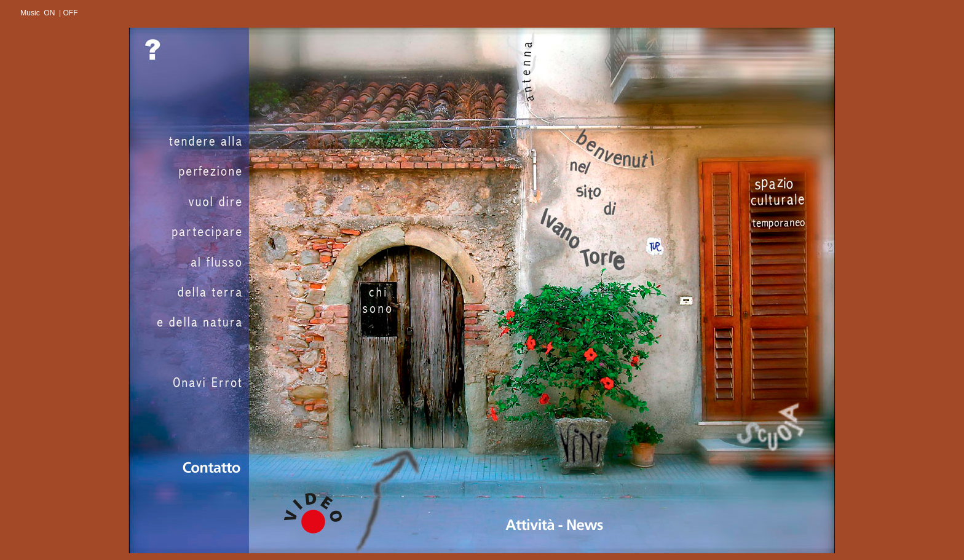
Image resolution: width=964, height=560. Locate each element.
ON (49, 13)
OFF (70, 13)
